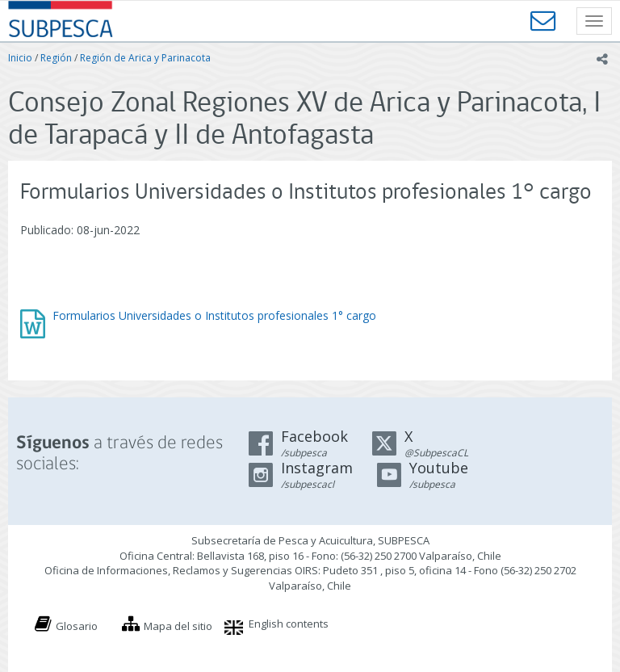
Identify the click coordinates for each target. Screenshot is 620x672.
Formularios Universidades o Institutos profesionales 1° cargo (214, 315)
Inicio (20, 58)
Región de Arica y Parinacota (145, 58)
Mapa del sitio (178, 626)
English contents (289, 624)
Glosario (77, 626)
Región (56, 58)
